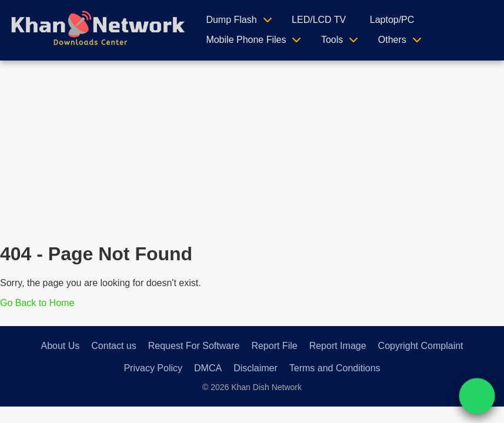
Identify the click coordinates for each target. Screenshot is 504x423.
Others (392, 40)
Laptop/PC (392, 20)
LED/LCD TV (319, 20)
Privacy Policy (153, 368)
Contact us (114, 346)
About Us (60, 346)
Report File (274, 346)
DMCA (208, 368)
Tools (332, 40)
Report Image (338, 346)
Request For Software (194, 346)
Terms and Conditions (335, 368)
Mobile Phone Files (246, 40)
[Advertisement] (252, 149)
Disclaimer (256, 368)
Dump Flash (231, 20)
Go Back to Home (37, 303)
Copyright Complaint (421, 346)
